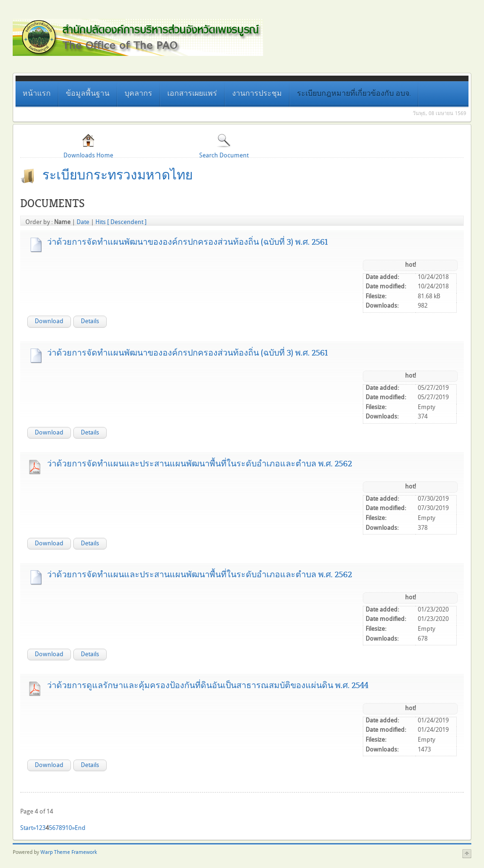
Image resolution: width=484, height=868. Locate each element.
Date (83, 222)
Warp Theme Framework (69, 852)
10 (69, 828)
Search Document (224, 146)
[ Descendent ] (127, 222)
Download (49, 321)
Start (27, 828)
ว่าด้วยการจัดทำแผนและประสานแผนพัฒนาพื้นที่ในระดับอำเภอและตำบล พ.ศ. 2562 (199, 464)
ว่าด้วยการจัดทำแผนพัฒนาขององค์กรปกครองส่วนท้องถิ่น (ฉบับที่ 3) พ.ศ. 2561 (187, 242)
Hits (101, 222)
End (80, 828)
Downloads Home (88, 146)
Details (90, 321)
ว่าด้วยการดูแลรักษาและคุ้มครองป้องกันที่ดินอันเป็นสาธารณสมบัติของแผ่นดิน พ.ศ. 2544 (208, 685)
